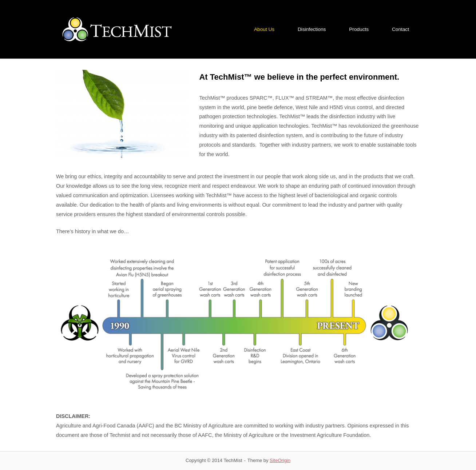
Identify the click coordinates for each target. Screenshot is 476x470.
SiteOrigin (280, 460)
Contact (400, 29)
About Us (264, 29)
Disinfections (312, 29)
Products (359, 29)
